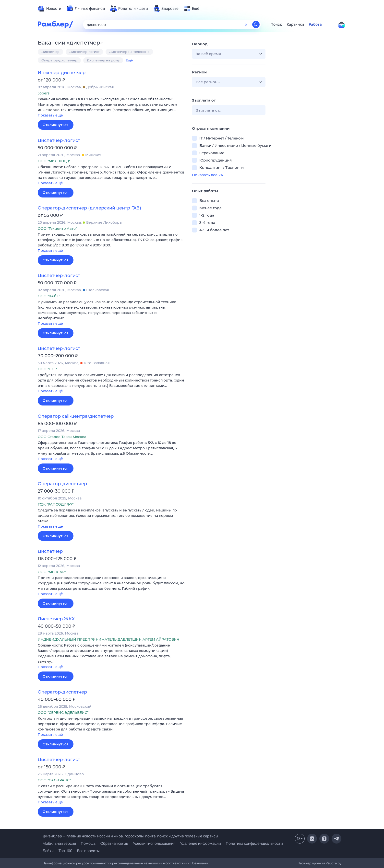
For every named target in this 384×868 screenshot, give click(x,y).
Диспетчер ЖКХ (56, 619)
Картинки (295, 24)
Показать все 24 (208, 175)
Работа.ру (334, 863)
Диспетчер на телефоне (129, 52)
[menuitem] (49, 9)
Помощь (88, 843)
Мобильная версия (59, 843)
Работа (315, 24)
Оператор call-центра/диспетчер (76, 416)
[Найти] (256, 24)
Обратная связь (114, 843)
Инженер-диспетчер (62, 73)
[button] (111, 108)
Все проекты (88, 851)
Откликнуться (56, 125)
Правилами (199, 863)
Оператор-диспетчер (59, 60)
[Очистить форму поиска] (246, 24)
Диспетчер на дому (103, 60)
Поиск (276, 24)
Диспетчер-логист (84, 52)
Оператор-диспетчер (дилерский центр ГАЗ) (89, 208)
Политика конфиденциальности (254, 843)
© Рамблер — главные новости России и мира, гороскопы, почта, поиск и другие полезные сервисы (130, 836)
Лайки (48, 851)
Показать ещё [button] (50, 115)
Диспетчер (50, 52)
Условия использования (154, 843)
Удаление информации (201, 843)
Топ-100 (65, 851)
